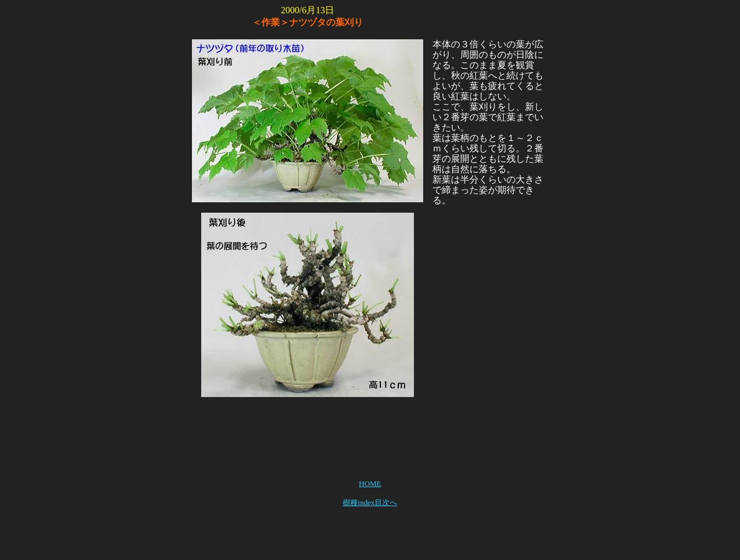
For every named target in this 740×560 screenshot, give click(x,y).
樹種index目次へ (370, 502)
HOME (370, 483)
